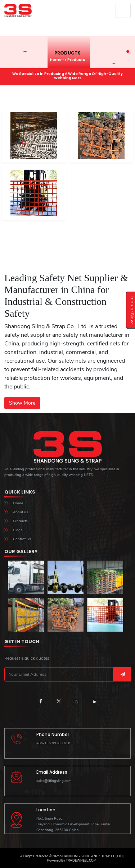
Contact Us (22, 539)
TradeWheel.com (81, 860)
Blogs (18, 530)
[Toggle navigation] (123, 10)
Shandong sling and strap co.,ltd (91, 856)
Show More (22, 403)
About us (21, 512)
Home (56, 60)
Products (20, 521)
